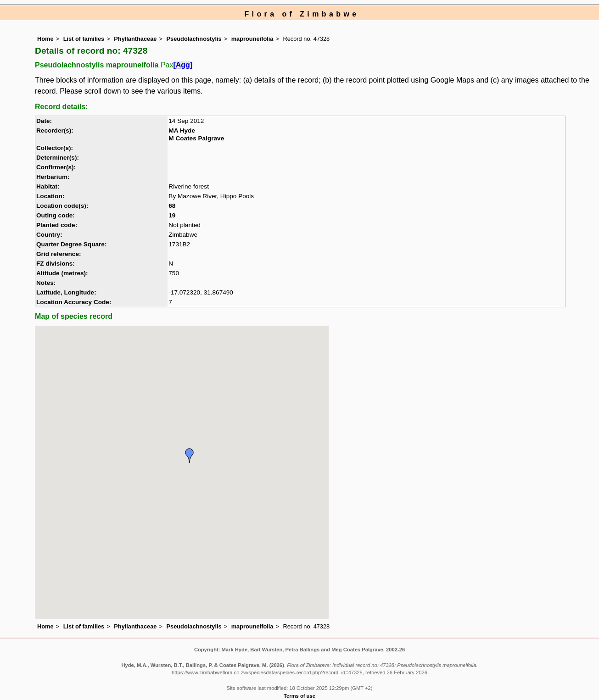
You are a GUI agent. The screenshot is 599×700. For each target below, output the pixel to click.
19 (172, 215)
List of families (84, 39)
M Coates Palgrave (196, 138)
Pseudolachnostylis (194, 39)
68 (172, 206)
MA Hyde (182, 131)
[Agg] (183, 65)
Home (45, 39)
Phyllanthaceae (135, 39)
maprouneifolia (252, 39)
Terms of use (299, 696)
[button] (190, 456)
